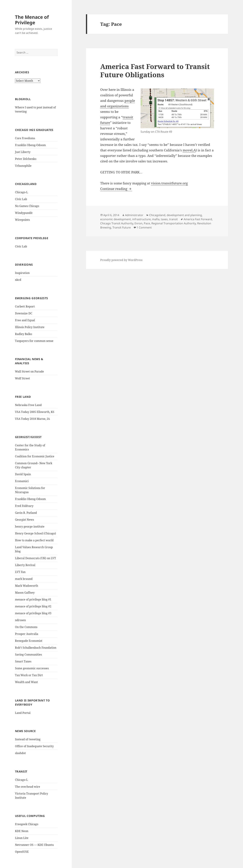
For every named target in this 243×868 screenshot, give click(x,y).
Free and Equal (25, 320)
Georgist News (24, 520)
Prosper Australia (27, 634)
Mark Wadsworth (27, 586)
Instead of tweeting (28, 739)
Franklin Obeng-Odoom (30, 145)
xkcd (18, 280)
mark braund (24, 579)
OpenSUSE (22, 852)
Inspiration (22, 273)
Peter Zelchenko (26, 159)
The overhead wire (28, 787)
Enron (138, 223)
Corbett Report (25, 306)
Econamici (22, 481)
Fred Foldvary (24, 506)
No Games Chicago (27, 206)
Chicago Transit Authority (117, 223)
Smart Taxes (23, 661)
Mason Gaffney (25, 593)
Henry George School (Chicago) (35, 533)
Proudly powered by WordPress (121, 260)
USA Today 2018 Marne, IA (32, 419)
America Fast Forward (198, 219)
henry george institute (30, 526)
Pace (147, 223)
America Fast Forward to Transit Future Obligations (155, 70)
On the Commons (26, 627)
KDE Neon (22, 831)
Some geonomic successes (32, 668)
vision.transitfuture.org (169, 183)
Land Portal (23, 713)
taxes (164, 219)
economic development (116, 219)
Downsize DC (24, 313)
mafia (156, 219)
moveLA (189, 150)
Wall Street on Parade (29, 371)
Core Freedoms (25, 138)
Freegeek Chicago (27, 824)
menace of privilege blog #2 (33, 606)
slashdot (20, 753)
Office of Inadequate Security (34, 746)
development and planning (184, 215)
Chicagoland (157, 215)
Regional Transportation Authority (174, 223)
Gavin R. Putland (26, 513)
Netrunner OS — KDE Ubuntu (34, 845)
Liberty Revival (25, 565)
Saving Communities (28, 654)
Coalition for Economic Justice (35, 456)
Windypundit (24, 213)
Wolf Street (22, 378)
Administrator (134, 215)
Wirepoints (22, 220)
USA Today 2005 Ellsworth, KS (35, 412)
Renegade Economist (29, 641)
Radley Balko (24, 334)
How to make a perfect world (34, 540)
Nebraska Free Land (28, 405)
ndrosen (20, 620)
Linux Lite (22, 838)
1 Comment (144, 227)
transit (173, 219)
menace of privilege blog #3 (33, 613)
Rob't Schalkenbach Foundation (36, 648)
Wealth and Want (26, 682)
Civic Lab (21, 199)
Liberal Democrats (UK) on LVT (35, 558)
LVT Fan (20, 572)
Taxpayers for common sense (34, 341)
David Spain (23, 474)
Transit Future (122, 227)
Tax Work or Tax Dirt (29, 675)
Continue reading (116, 189)
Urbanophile (23, 166)
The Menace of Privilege (32, 20)
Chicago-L (21, 192)
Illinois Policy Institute (30, 327)
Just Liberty (23, 152)
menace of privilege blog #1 (33, 599)
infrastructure (141, 219)
